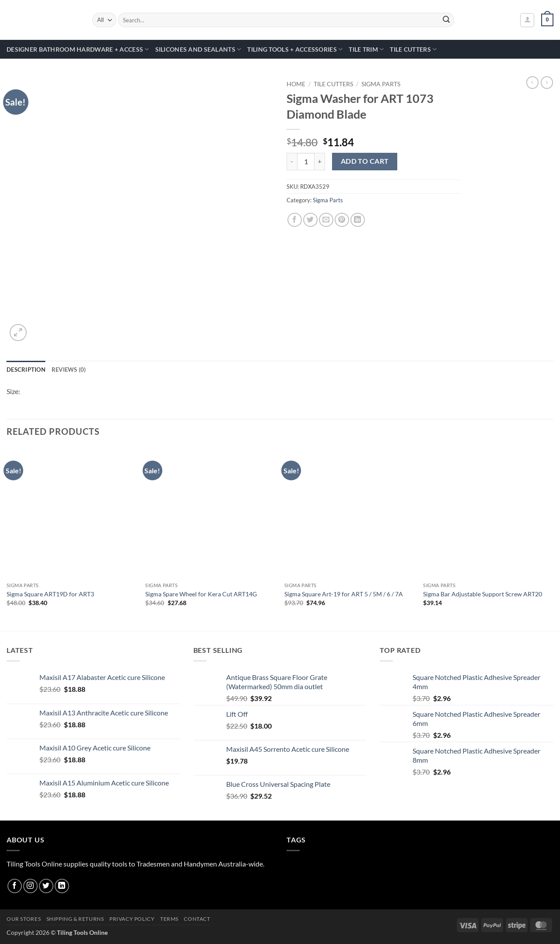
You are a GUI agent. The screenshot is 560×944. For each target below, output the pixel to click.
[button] (527, 20)
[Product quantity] (306, 162)
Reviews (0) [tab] (69, 370)
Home (296, 84)
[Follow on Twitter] (46, 886)
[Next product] (532, 82)
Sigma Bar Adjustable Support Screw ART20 (483, 594)
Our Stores (24, 919)
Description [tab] (26, 370)
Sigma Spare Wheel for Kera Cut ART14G (201, 594)
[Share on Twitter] (310, 220)
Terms (169, 919)
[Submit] (446, 20)
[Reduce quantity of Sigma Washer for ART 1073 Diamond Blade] (292, 162)
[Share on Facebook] (295, 220)
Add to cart (365, 161)
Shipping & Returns (75, 919)
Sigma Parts (381, 84)
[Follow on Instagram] (30, 886)
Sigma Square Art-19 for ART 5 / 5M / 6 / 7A (344, 594)
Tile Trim (366, 49)
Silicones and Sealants (198, 49)
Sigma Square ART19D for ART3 (50, 594)
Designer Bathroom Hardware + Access (78, 49)
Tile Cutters (413, 49)
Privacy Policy (132, 919)
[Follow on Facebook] (15, 886)
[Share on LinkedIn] (358, 220)
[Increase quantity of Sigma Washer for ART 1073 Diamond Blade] (320, 162)
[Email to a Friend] (326, 220)
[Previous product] (547, 82)
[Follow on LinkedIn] (62, 886)
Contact (197, 919)
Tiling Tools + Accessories (295, 49)
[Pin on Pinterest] (342, 220)
